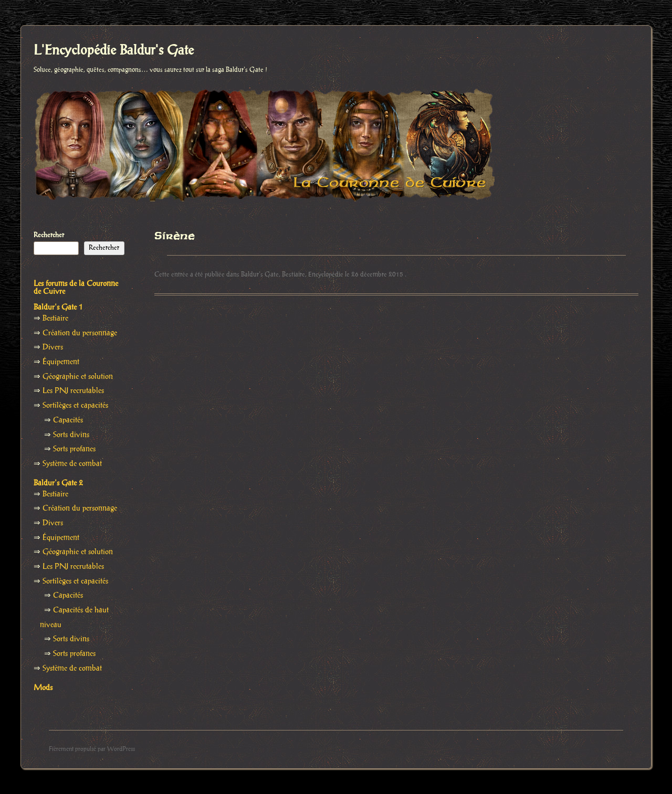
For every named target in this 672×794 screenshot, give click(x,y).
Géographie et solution (78, 377)
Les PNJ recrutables (73, 391)
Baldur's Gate (260, 274)
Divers (53, 347)
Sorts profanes (74, 449)
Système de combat (72, 464)
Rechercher (49, 235)
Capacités (68, 420)
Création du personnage (80, 333)
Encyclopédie (326, 274)
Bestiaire (293, 274)
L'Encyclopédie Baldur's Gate (114, 51)
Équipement (61, 362)
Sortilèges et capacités (75, 406)
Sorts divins (71, 435)
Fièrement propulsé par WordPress (92, 749)
